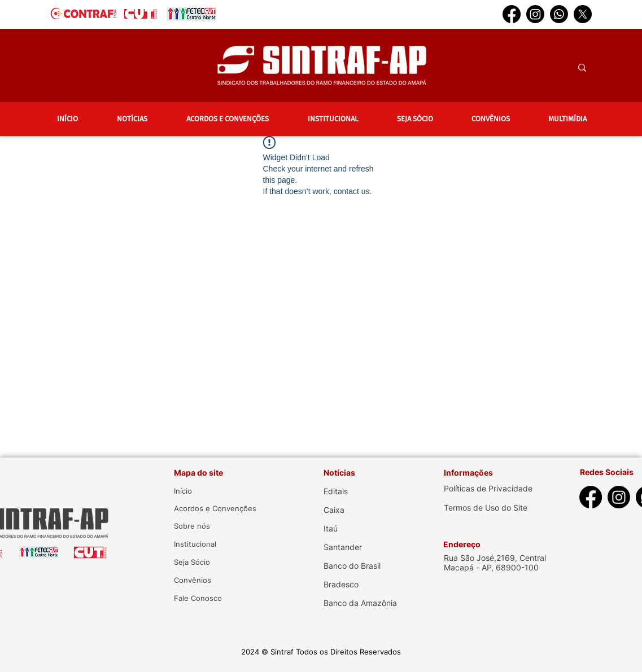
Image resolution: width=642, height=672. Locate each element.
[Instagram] (535, 14)
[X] (583, 14)
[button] (132, 119)
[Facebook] (512, 14)
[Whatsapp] (559, 14)
